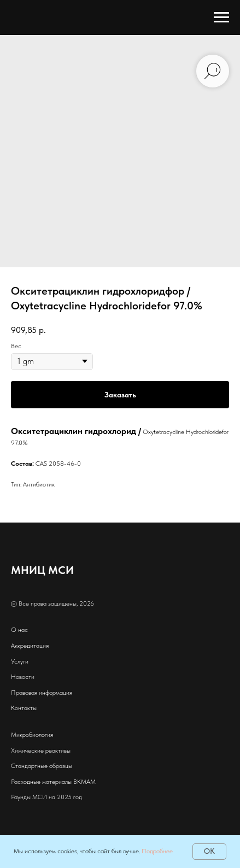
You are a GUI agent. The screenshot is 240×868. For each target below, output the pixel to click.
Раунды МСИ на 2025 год (46, 797)
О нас (19, 630)
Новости (23, 677)
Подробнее (157, 851)
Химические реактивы (41, 750)
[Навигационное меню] (221, 17)
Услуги (20, 661)
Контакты (24, 708)
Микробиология (32, 735)
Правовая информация (42, 693)
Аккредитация (30, 646)
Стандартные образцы (42, 766)
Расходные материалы (41, 782)
